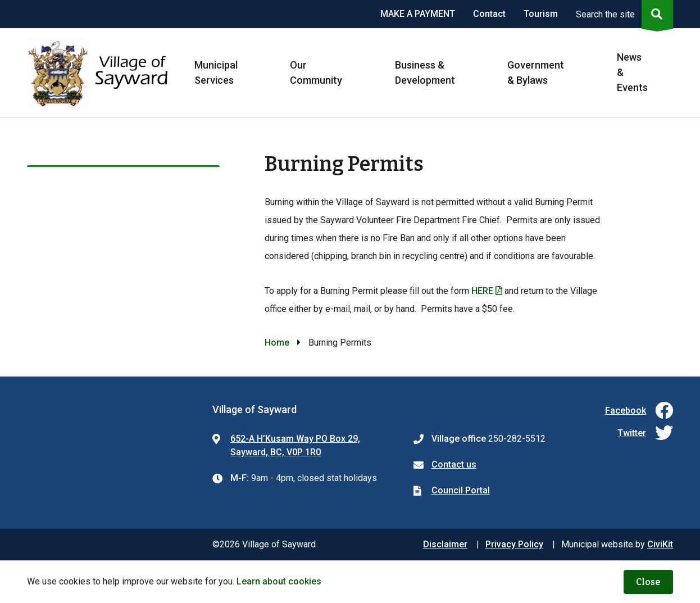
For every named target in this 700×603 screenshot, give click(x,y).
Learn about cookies (279, 581)
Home (277, 343)
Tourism (541, 14)
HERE (482, 291)
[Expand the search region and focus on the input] (622, 14)
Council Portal (461, 490)
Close (648, 582)
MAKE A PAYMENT (418, 14)
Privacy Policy (514, 544)
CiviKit (660, 544)
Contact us (454, 464)
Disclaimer (445, 544)
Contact (489, 14)
